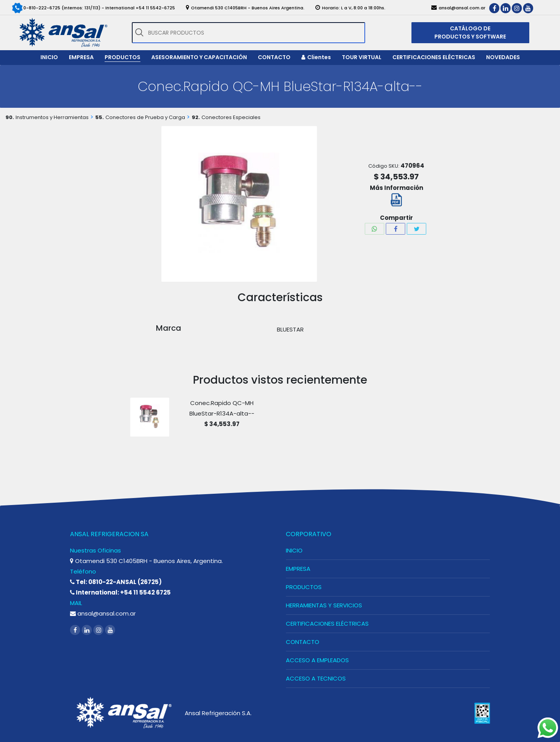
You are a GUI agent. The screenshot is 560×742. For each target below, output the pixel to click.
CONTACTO (303, 642)
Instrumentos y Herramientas (52, 117)
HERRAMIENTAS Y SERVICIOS (324, 605)
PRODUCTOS (304, 587)
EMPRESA (298, 569)
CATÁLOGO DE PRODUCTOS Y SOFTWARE (470, 32)
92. (196, 117)
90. (10, 117)
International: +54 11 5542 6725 (120, 592)
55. (100, 117)
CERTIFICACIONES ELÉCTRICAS (327, 624)
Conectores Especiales (231, 117)
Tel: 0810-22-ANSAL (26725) (116, 582)
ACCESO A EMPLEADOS (317, 660)
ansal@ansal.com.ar (103, 613)
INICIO (294, 550)
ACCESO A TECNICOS (316, 678)
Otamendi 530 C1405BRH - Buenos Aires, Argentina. (146, 561)
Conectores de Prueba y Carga (145, 117)
